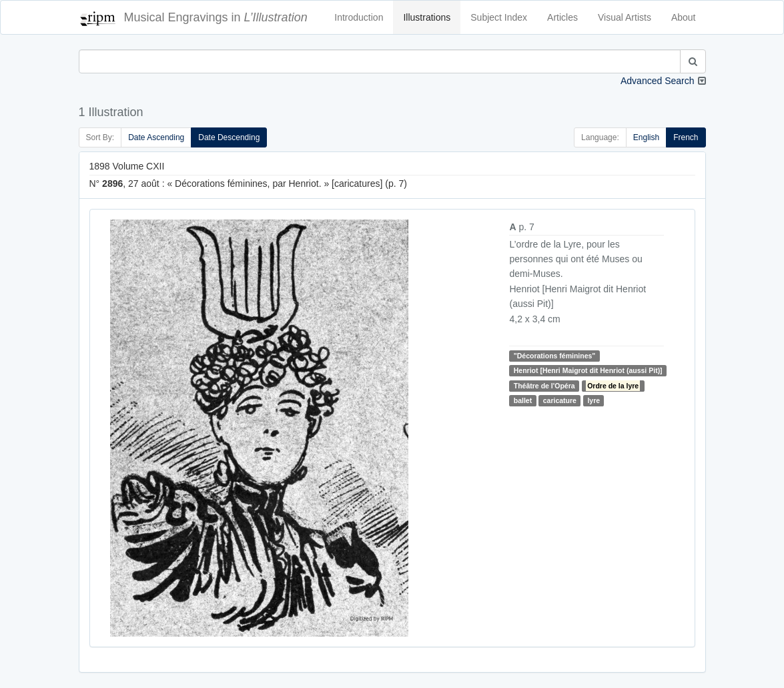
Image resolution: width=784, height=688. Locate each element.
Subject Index (499, 17)
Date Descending (229, 137)
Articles (562, 17)
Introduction (359, 17)
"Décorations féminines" (555, 356)
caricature (560, 400)
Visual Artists (625, 17)
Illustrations (427, 17)
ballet (523, 400)
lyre (594, 400)
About (684, 17)
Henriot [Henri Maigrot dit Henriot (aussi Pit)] (588, 370)
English (646, 137)
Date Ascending (156, 137)
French (686, 137)
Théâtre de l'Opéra (544, 386)
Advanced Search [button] (658, 81)
